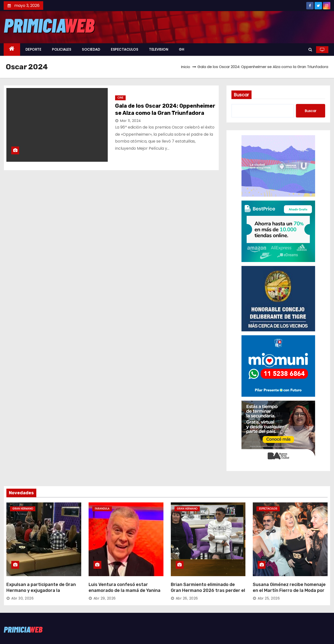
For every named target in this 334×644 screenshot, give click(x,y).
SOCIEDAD (91, 49)
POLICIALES (62, 49)
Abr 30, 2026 (22, 598)
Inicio (186, 67)
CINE (120, 98)
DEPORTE (33, 49)
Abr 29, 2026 (105, 598)
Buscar (241, 95)
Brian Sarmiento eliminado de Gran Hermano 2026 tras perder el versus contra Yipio (208, 590)
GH (181, 49)
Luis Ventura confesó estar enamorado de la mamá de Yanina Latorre (125, 590)
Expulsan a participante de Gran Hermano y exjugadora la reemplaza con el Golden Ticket (41, 590)
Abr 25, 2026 (269, 598)
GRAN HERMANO (23, 509)
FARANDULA (102, 509)
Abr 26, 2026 (187, 598)
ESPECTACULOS (125, 49)
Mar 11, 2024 (131, 121)
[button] (310, 50)
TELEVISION (159, 49)
